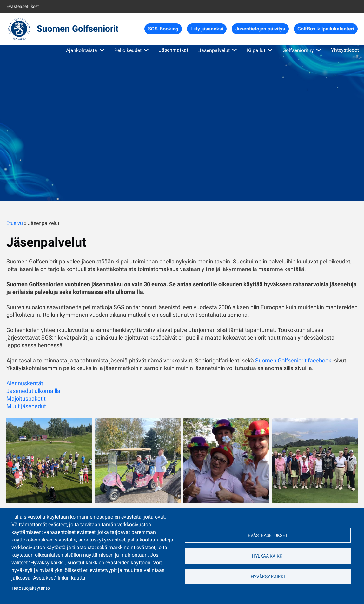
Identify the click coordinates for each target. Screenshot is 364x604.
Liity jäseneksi (207, 29)
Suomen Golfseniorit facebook (293, 360)
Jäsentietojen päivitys (260, 29)
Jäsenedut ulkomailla (33, 391)
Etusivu (15, 223)
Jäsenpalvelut (214, 50)
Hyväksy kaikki (268, 577)
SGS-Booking (163, 29)
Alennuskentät (25, 383)
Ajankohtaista (82, 50)
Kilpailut (256, 50)
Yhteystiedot (345, 50)
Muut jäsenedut (26, 406)
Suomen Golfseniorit (78, 29)
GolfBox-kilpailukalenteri (326, 29)
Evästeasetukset (23, 6)
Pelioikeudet (128, 50)
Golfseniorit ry (298, 50)
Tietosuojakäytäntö (31, 588)
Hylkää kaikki (268, 556)
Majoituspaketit (26, 398)
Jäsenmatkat (173, 50)
